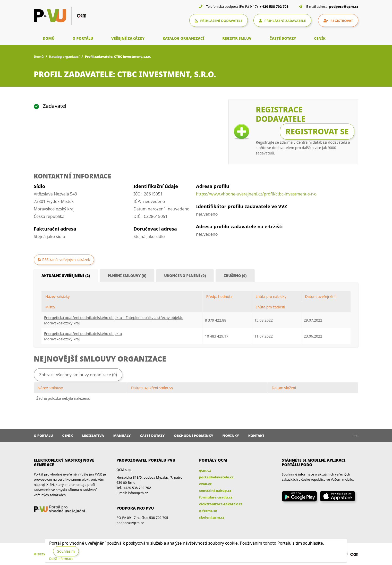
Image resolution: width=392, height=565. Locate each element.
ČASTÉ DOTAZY (283, 38)
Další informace (61, 559)
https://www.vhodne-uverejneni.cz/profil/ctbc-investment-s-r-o (256, 194)
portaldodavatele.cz (216, 477)
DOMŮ (49, 38)
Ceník (68, 436)
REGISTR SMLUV (237, 38)
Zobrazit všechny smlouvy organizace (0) (78, 375)
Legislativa (93, 436)
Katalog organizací (64, 56)
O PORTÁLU (83, 38)
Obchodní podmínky (193, 436)
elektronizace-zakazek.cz (221, 504)
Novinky (231, 436)
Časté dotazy (152, 436)
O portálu (43, 436)
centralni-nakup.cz (215, 490)
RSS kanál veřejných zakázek (66, 260)
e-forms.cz (208, 511)
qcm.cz (205, 470)
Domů (39, 56)
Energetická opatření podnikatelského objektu (83, 334)
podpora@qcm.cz (344, 6)
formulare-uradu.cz (216, 497)
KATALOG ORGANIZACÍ (183, 38)
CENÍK (320, 38)
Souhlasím (66, 551)
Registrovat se (317, 131)
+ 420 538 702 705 (274, 6)
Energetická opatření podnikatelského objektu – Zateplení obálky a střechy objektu (114, 318)
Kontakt (256, 436)
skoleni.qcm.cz (212, 517)
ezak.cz (205, 484)
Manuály (122, 436)
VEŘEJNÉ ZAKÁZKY (128, 38)
